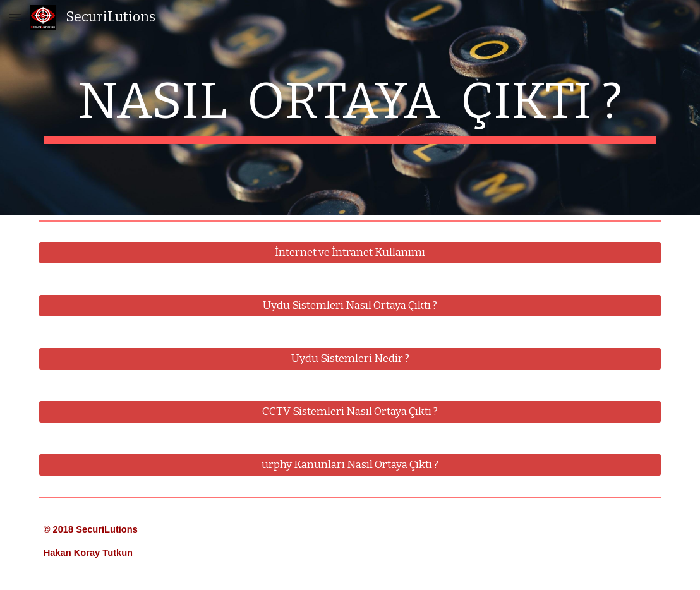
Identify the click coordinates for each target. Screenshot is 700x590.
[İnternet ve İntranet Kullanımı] (350, 253)
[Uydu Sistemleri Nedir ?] (350, 359)
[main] (350, 107)
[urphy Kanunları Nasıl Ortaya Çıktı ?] (350, 465)
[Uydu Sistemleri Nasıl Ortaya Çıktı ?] (350, 306)
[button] (15, 17)
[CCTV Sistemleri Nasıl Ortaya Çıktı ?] (350, 412)
